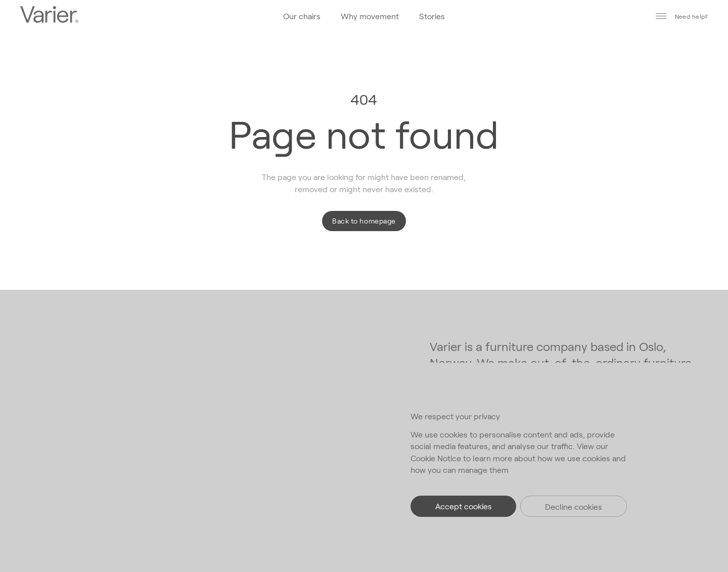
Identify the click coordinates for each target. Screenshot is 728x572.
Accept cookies (464, 506)
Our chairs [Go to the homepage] (302, 16)
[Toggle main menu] (661, 16)
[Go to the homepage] (49, 16)
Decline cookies (574, 507)
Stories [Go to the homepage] (432, 16)
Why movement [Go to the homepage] (370, 16)
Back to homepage (364, 221)
